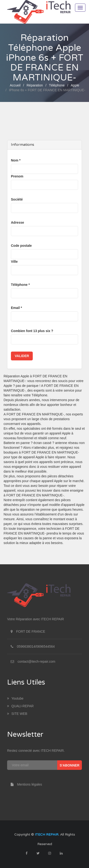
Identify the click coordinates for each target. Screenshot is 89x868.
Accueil (15, 85)
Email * (16, 308)
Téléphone (57, 85)
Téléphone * (20, 285)
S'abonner (69, 765)
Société (17, 199)
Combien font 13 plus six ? (32, 331)
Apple (75, 85)
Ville (14, 262)
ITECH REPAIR (47, 835)
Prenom (17, 176)
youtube (15, 698)
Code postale (21, 246)
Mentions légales (25, 784)
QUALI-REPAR (20, 706)
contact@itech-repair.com (36, 661)
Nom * (16, 160)
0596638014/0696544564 (36, 646)
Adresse (17, 222)
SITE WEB (17, 714)
